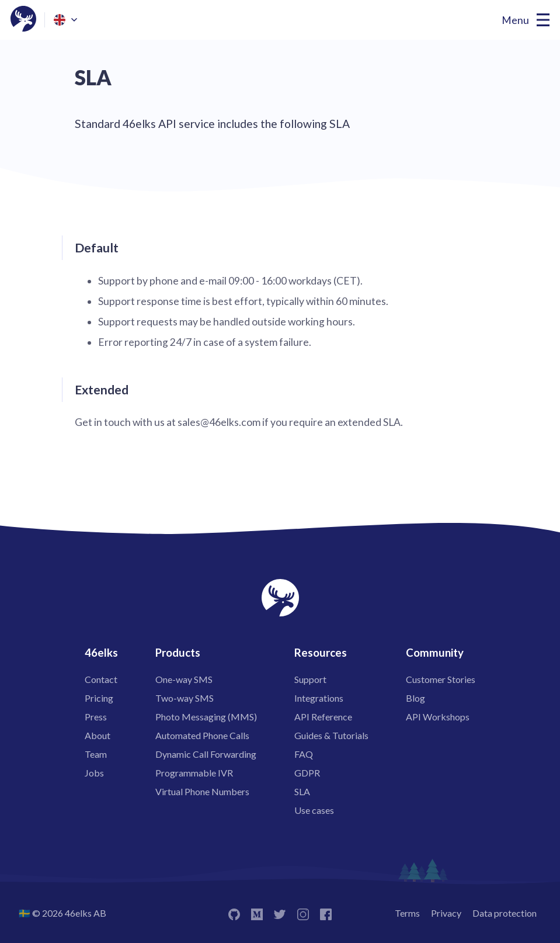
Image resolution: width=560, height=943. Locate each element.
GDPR (307, 773)
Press (96, 717)
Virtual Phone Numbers (202, 791)
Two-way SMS (185, 698)
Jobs (94, 773)
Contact (101, 679)
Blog (415, 698)
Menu (515, 20)
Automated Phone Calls (202, 735)
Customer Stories (441, 679)
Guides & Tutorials (331, 735)
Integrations (319, 698)
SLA (302, 791)
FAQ (304, 754)
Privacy (446, 913)
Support (310, 679)
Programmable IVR (194, 773)
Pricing (99, 698)
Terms (407, 913)
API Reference (323, 717)
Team (96, 754)
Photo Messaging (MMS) (206, 717)
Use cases (314, 810)
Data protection (505, 913)
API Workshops (438, 717)
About (98, 735)
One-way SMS (184, 679)
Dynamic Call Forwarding (206, 754)
